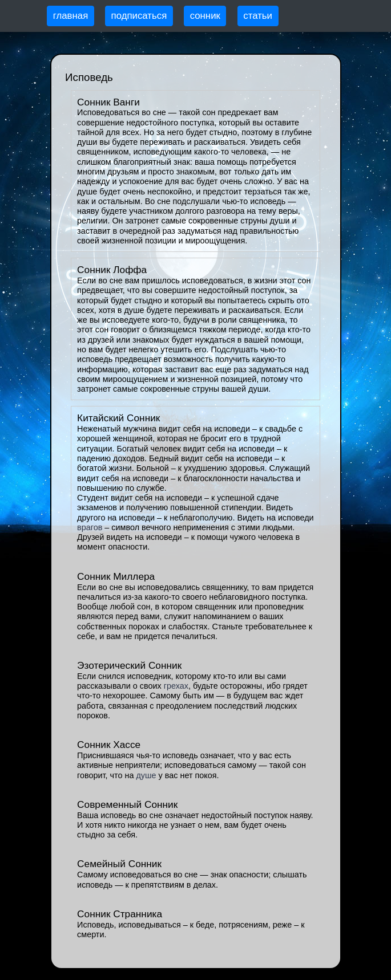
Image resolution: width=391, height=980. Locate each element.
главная (71, 16)
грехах (176, 686)
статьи (258, 16)
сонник (205, 16)
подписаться (139, 16)
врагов (90, 527)
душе (146, 775)
